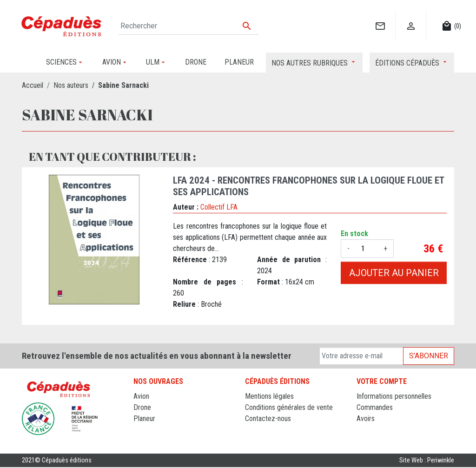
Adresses (370, 430)
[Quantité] (367, 249)
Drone (142, 407)
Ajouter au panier (394, 273)
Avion (141, 396)
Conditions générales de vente (289, 407)
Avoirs (366, 419)
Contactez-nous (268, 419)
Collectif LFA (219, 207)
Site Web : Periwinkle (427, 461)
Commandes (375, 407)
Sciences (147, 441)
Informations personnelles (394, 396)
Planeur (144, 419)
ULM (140, 430)
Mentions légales (269, 396)
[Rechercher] (188, 26)
